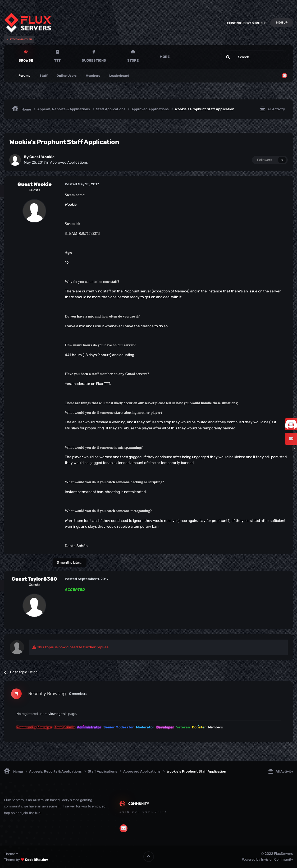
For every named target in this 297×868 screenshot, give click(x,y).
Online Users (67, 76)
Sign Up (282, 23)
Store (133, 60)
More (165, 57)
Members (93, 76)
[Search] (242, 57)
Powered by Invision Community (267, 859)
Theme (11, 854)
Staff (44, 76)
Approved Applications (69, 162)
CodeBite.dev (36, 860)
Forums (24, 76)
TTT (57, 60)
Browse (26, 60)
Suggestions (94, 60)
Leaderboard (119, 76)
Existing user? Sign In (246, 23)
